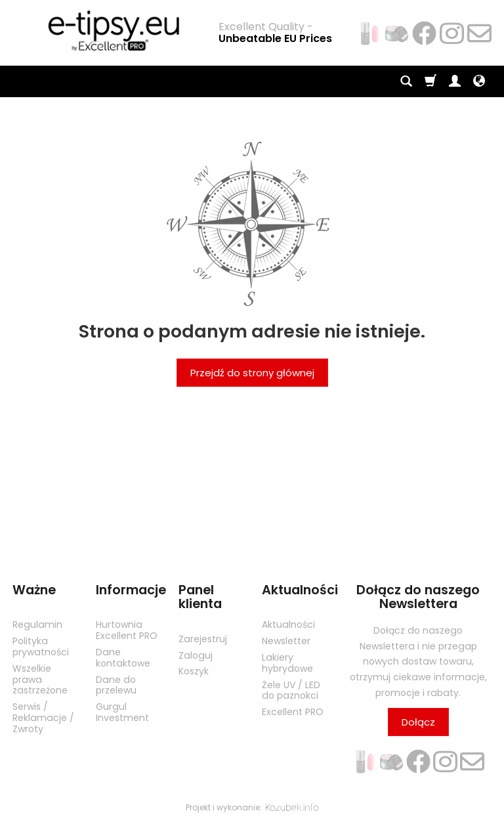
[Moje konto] (455, 81)
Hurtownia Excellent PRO (127, 630)
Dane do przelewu (116, 685)
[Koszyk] (430, 81)
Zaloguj (196, 655)
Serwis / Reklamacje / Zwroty (43, 718)
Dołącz (418, 722)
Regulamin (37, 624)
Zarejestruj (203, 639)
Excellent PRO (293, 712)
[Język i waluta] (479, 81)
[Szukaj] (406, 81)
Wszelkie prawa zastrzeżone (40, 680)
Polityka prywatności (41, 646)
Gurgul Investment (122, 712)
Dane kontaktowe (123, 658)
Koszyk (194, 671)
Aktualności (288, 624)
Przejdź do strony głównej (252, 373)
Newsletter (286, 641)
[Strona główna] (108, 31)
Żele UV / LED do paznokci (291, 690)
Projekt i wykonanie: (252, 807)
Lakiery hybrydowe (287, 663)
